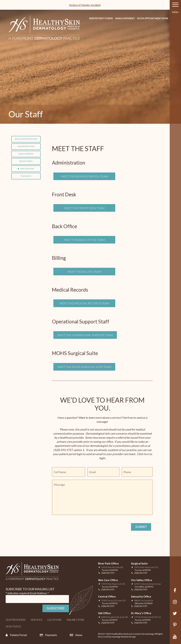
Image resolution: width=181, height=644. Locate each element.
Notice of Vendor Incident (85, 5)
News (79, 635)
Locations (54, 620)
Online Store (75, 620)
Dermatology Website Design (122, 637)
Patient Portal (26, 161)
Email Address (39, 593)
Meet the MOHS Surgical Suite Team (84, 367)
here (146, 454)
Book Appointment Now (153, 18)
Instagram (175, 604)
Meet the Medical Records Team (84, 303)
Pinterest (175, 627)
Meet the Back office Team (84, 240)
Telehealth (26, 176)
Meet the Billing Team (84, 272)
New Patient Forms (101, 18)
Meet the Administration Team (84, 176)
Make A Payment (125, 18)
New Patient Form (26, 146)
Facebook (175, 592)
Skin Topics (13, 626)
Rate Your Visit (27, 169)
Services (37, 620)
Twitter (175, 615)
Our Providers (16, 620)
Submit (141, 527)
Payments (51, 635)
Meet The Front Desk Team (84, 208)
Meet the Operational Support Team (85, 335)
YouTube (175, 638)
